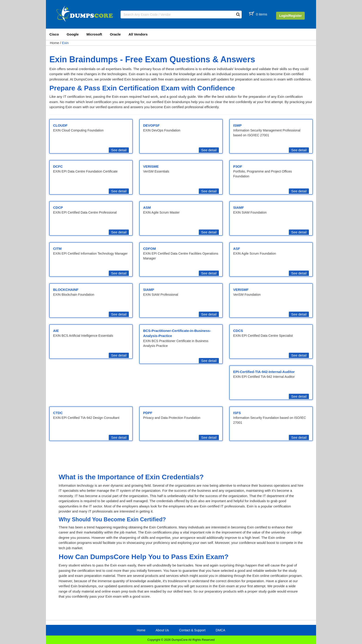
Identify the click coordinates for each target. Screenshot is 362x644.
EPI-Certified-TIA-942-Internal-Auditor (264, 372)
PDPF (148, 413)
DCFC (58, 166)
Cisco (54, 34)
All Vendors (138, 34)
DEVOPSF (151, 125)
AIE (56, 331)
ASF (237, 249)
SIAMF (239, 207)
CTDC (58, 413)
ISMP (237, 125)
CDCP (58, 207)
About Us (162, 630)
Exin (65, 43)
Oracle (115, 34)
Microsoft (94, 34)
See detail (119, 150)
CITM (57, 249)
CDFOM (149, 249)
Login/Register (290, 16)
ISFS (237, 413)
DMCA (220, 630)
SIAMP (149, 290)
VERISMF (241, 290)
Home (54, 43)
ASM (147, 207)
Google (73, 34)
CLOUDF (60, 125)
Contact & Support (192, 630)
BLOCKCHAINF (66, 290)
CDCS (238, 331)
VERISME (151, 166)
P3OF (238, 166)
